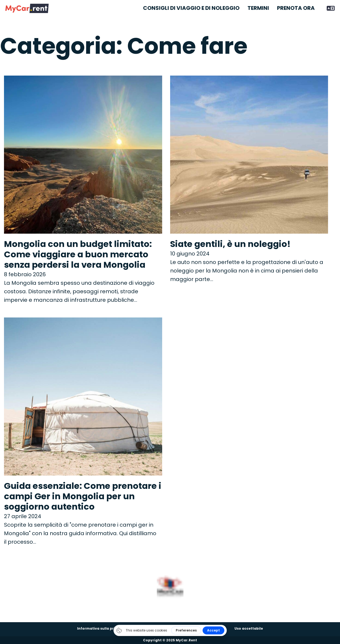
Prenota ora (296, 8)
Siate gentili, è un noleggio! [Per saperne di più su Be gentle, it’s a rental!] (230, 244)
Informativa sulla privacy (100, 628)
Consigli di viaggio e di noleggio (191, 8)
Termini (258, 8)
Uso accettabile (249, 628)
